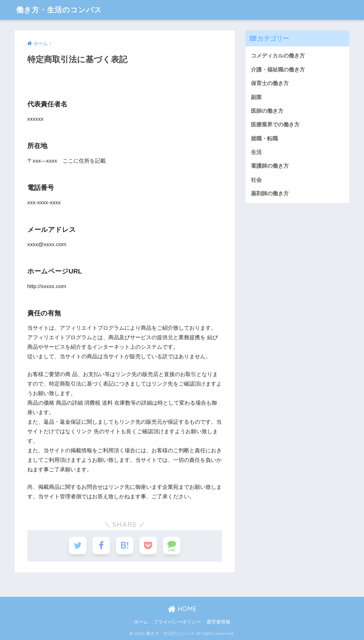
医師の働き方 (267, 111)
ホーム (141, 622)
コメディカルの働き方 (278, 56)
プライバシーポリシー (177, 622)
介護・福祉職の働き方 (278, 70)
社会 (256, 180)
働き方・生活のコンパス (59, 10)
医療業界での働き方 (275, 125)
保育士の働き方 (270, 83)
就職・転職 (264, 139)
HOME (182, 609)
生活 (256, 152)
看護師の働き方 (270, 166)
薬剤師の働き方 (270, 194)
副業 (256, 97)
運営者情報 (218, 622)
